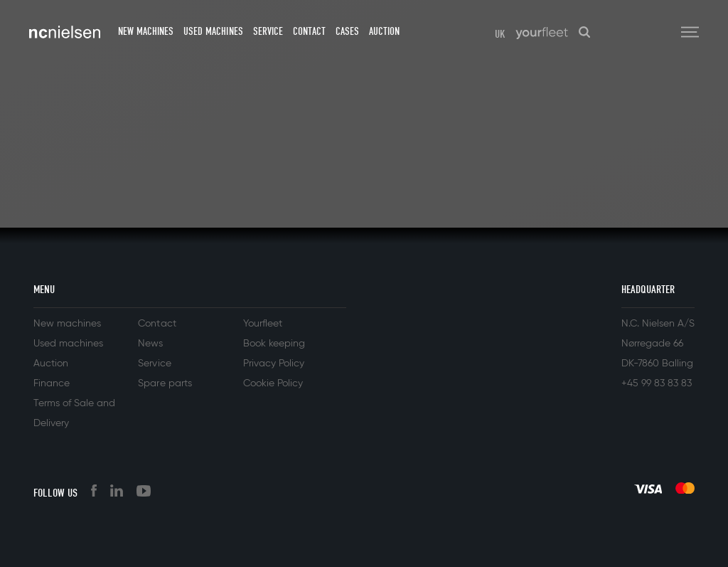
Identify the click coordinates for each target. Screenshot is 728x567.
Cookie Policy (273, 383)
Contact (309, 31)
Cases (347, 31)
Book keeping (274, 344)
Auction (384, 31)
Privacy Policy (274, 364)
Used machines (213, 31)
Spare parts (165, 383)
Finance (52, 383)
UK (500, 34)
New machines (146, 31)
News (150, 344)
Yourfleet (263, 324)
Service (268, 31)
